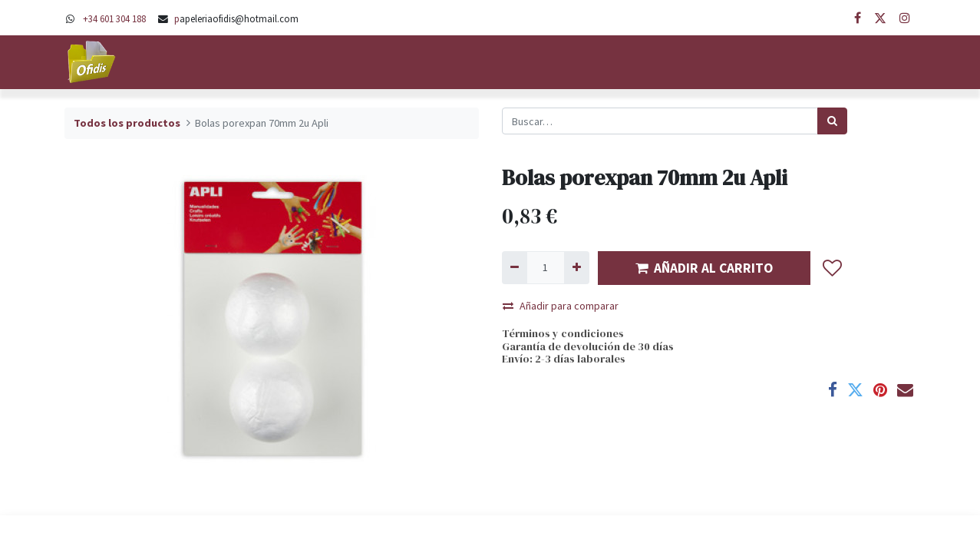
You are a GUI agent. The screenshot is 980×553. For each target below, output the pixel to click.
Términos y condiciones (563, 333)
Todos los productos (127, 123)
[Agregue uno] (577, 268)
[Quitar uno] (515, 268)
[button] (833, 268)
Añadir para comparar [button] (561, 306)
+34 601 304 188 (114, 18)
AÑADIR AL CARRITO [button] (704, 268)
